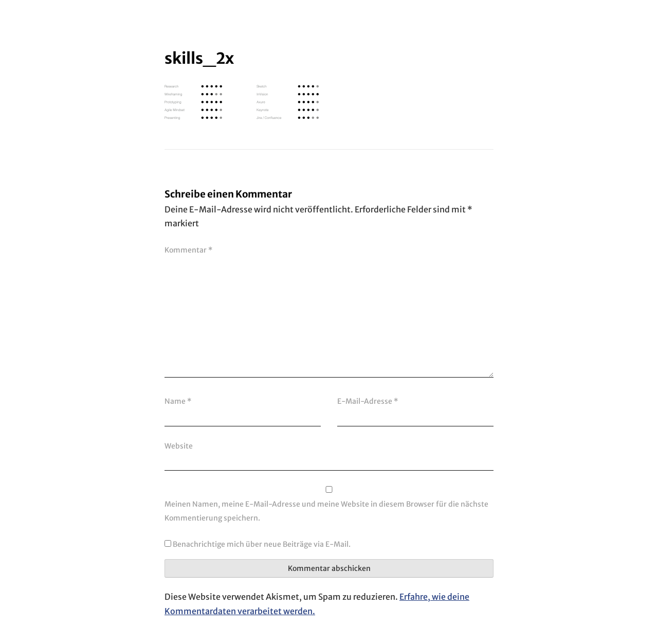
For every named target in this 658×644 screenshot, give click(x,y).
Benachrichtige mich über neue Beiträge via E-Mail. (262, 544)
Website (179, 446)
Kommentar (188, 250)
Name (178, 401)
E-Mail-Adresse (368, 401)
